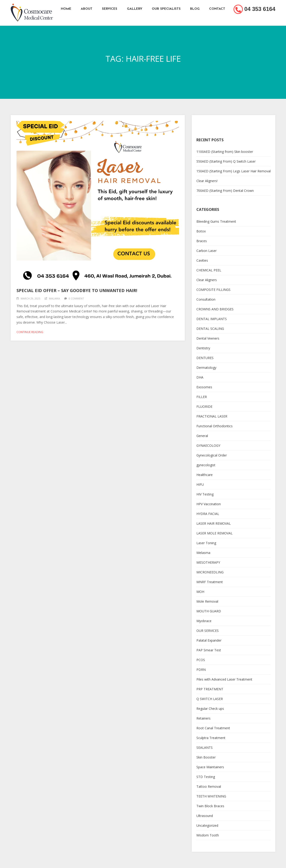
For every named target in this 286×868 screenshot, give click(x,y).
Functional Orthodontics (214, 426)
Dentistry (203, 348)
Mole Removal (207, 601)
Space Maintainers (210, 767)
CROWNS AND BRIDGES (215, 309)
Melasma (203, 553)
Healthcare (205, 475)
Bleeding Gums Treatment (216, 221)
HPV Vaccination (209, 504)
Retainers (203, 718)
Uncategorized (207, 825)
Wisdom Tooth (208, 835)
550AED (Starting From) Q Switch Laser (226, 161)
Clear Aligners (207, 280)
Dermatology (206, 368)
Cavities (202, 260)
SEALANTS (205, 747)
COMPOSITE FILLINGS (213, 290)
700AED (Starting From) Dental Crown (225, 191)
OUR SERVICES (208, 631)
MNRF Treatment (210, 582)
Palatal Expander (209, 640)
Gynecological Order (212, 455)
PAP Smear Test (209, 650)
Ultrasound (205, 816)
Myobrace (204, 621)
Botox (201, 231)
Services (110, 9)
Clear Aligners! (207, 181)
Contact (218, 9)
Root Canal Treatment (213, 728)
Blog (195, 9)
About (86, 9)
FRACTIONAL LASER (212, 416)
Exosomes (204, 387)
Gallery (135, 9)
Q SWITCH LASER (210, 699)
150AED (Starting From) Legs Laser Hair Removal (234, 171)
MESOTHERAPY (208, 562)
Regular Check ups (210, 709)
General (202, 436)
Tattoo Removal (209, 786)
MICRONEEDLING (210, 572)
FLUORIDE (204, 407)
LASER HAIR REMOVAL (214, 523)
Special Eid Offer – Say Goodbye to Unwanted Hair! (77, 290)
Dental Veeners (208, 338)
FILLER (202, 397)
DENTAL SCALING (210, 329)
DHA (200, 377)
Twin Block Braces (210, 806)
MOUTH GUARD (209, 611)
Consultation (206, 299)
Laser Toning (206, 543)
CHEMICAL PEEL (209, 270)
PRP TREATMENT (210, 689)
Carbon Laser (206, 251)
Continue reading (30, 332)
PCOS (201, 660)
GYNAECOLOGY (208, 445)
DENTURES (205, 358)
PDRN (201, 670)
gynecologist (206, 465)
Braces (202, 241)
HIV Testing (205, 494)
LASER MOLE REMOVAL (214, 533)
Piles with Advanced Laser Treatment (224, 679)
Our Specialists (166, 9)
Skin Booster (206, 757)
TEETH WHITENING (211, 796)
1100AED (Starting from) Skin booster (225, 152)
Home (66, 9)
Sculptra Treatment (211, 738)
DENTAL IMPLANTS (212, 319)
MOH (200, 592)
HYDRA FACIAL (208, 514)
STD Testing (206, 777)
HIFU (200, 484)
